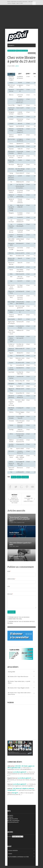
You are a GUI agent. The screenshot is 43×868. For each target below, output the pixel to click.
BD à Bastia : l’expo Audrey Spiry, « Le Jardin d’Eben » (19, 685)
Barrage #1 (15, 795)
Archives (10, 839)
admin (17, 66)
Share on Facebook (10, 487)
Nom (9, 571)
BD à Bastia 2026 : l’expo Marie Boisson (18, 679)
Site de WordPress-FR (13, 824)
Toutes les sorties (23, 51)
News (17, 51)
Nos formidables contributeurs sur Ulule (18, 859)
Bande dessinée (11, 51)
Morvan (14, 477)
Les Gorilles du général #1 (20, 774)
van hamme (25, 477)
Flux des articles (13, 821)
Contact (10, 856)
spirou (19, 477)
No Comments (32, 53)
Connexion (10, 819)
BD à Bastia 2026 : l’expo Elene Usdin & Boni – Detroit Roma (20, 696)
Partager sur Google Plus (21, 487)
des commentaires (13, 823)
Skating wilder (12, 674)
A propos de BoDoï (13, 853)
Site (9, 587)
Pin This (27, 487)
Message (10, 594)
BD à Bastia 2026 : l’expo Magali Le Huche (19, 690)
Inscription (10, 818)
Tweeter (16, 487)
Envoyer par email (33, 487)
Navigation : (34, 3)
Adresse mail (11, 579)
